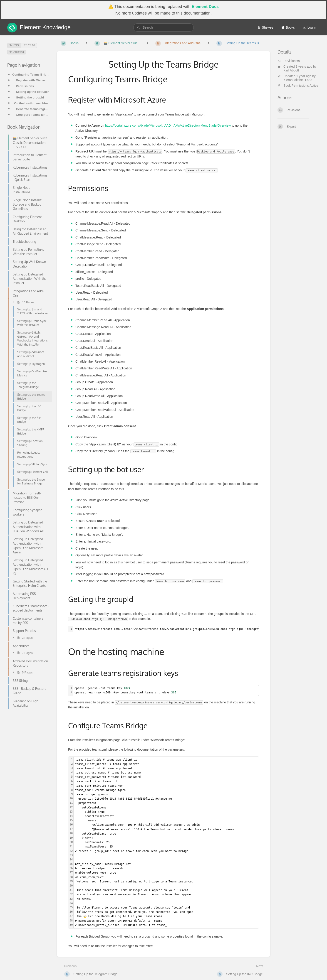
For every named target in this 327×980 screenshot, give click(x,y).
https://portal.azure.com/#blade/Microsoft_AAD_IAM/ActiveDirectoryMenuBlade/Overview (168, 125)
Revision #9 (289, 61)
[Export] (299, 127)
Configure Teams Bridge (33, 115)
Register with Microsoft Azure (33, 80)
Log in (310, 27)
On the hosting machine (31, 103)
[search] (163, 27)
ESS (14, 45)
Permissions (25, 86)
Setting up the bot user (32, 92)
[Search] (139, 28)
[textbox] (166, 690)
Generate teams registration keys (33, 109)
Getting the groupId (30, 97)
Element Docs (205, 7)
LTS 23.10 (29, 45)
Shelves (265, 27)
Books (288, 27)
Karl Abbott (291, 70)
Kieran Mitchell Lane (298, 80)
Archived (17, 52)
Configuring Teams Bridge (31, 75)
